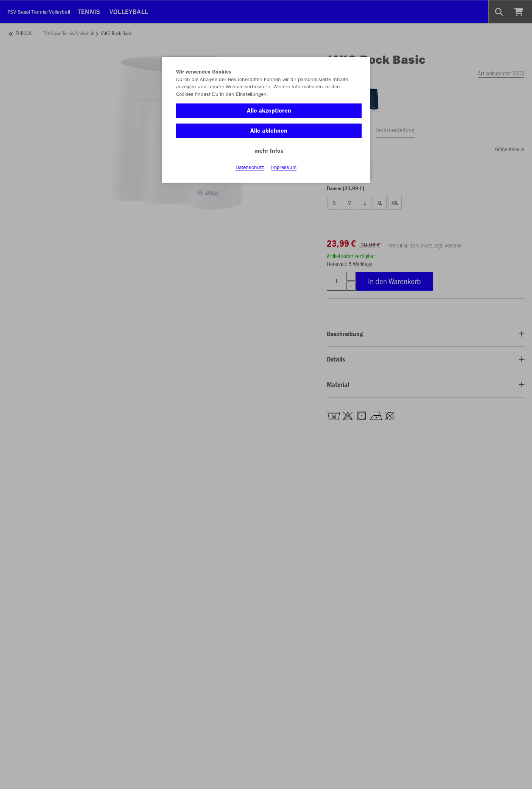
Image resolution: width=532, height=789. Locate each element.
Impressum (284, 167)
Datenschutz (250, 167)
